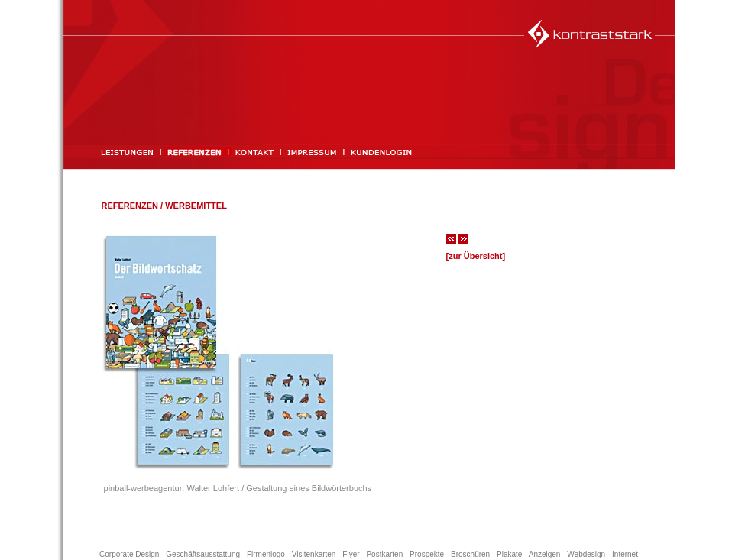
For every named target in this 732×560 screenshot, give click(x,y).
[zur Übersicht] (476, 256)
